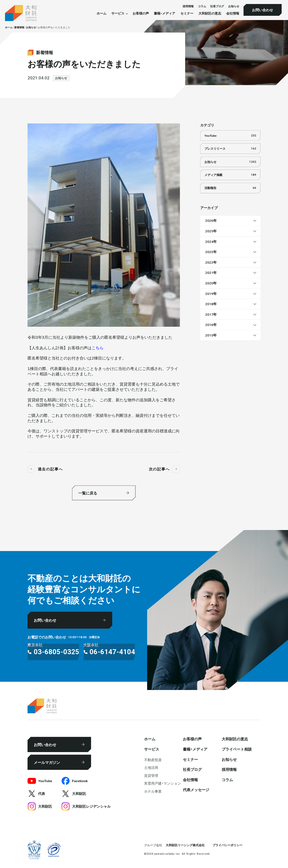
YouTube (230, 136)
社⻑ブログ (217, 6)
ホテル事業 (153, 791)
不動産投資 (153, 760)
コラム (202, 6)
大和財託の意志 (210, 13)
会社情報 (233, 13)
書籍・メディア (165, 13)
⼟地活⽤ (151, 767)
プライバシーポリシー (227, 845)
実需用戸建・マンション (163, 783)
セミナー (187, 13)
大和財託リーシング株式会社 (185, 845)
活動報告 (230, 188)
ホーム (101, 13)
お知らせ (234, 6)
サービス (152, 749)
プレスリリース (230, 149)
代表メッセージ (196, 790)
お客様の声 (141, 13)
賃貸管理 (151, 775)
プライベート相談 (237, 749)
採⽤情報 (188, 6)
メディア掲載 (230, 175)
